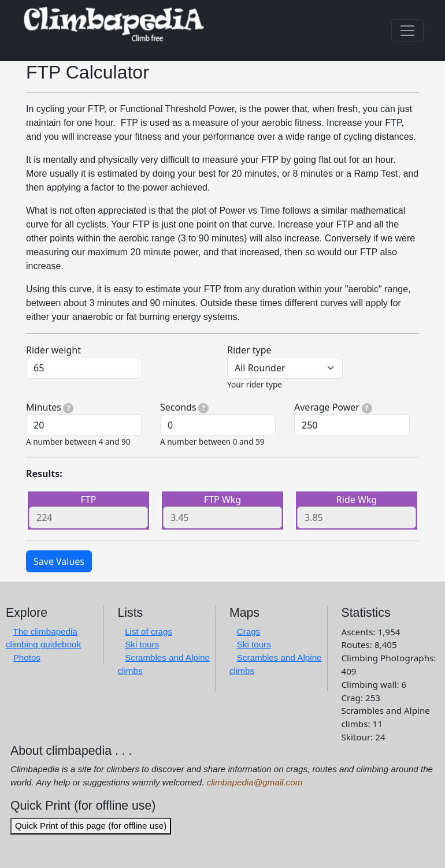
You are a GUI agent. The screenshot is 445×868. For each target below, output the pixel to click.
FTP (89, 500)
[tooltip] (68, 408)
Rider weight (53, 350)
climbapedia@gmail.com (255, 782)
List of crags (149, 632)
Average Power (333, 407)
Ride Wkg (357, 500)
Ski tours (142, 644)
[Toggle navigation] (407, 31)
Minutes (50, 407)
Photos (27, 657)
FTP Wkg (222, 500)
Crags (249, 632)
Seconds (184, 407)
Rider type (249, 350)
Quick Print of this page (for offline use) (91, 826)
